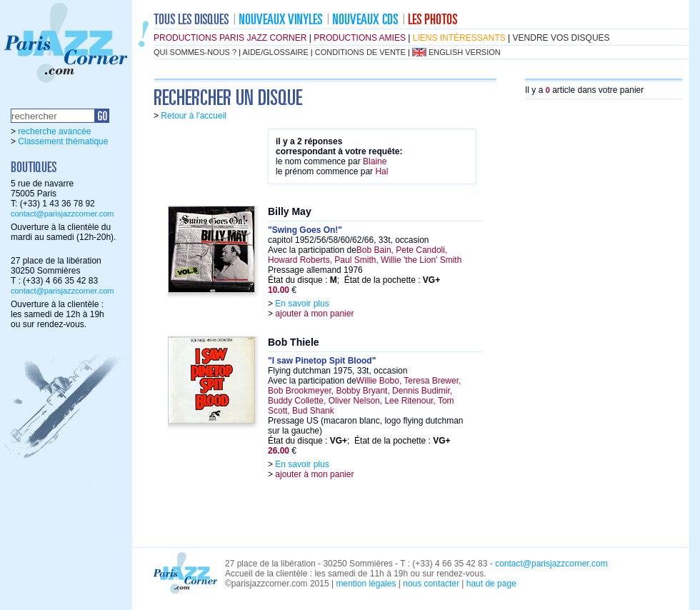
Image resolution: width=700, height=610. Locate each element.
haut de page (491, 584)
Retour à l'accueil (194, 116)
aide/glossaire (276, 52)
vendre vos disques (561, 38)
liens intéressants (459, 38)
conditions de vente (360, 52)
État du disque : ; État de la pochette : (354, 280)
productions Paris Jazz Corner (230, 38)
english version (465, 52)
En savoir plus (302, 304)
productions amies (360, 38)
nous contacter (431, 584)
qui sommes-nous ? (195, 52)
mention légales (366, 584)
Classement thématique (63, 141)
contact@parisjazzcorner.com (62, 214)
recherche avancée (54, 131)
